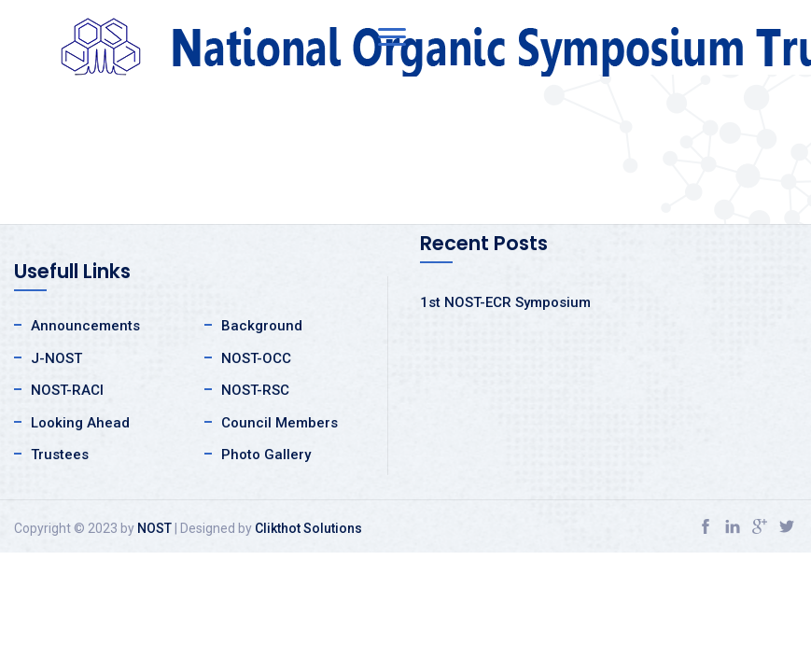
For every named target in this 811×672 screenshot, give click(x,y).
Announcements (85, 326)
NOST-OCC (256, 358)
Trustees (60, 455)
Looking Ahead (80, 423)
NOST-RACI (67, 390)
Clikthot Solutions (308, 528)
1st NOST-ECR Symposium (505, 302)
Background (262, 326)
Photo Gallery (266, 455)
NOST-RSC (255, 390)
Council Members (280, 423)
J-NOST (56, 358)
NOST (154, 528)
